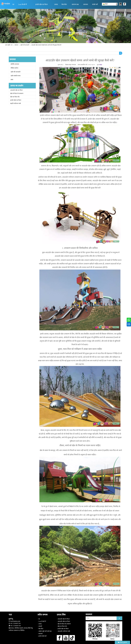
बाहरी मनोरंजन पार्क (16, 103)
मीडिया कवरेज (14, 68)
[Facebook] (60, 638)
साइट (101, 65)
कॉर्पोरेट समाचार (15, 64)
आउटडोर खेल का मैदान (16, 90)
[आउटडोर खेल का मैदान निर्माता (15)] (65, 26)
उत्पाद (40, 624)
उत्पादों (40, 626)
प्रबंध (12, 80)
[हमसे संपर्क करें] (104, 631)
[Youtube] (66, 638)
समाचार (41, 634)
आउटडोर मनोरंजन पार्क (64, 631)
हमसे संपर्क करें (42, 636)
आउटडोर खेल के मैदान (64, 619)
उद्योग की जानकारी (15, 72)
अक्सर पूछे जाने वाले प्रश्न (45, 631)
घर (39, 619)
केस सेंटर (41, 629)
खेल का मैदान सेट (15, 97)
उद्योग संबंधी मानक (16, 76)
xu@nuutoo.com (15, 621)
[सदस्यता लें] (119, 618)
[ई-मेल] (101, 618)
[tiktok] (72, 638)
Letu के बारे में (42, 621)
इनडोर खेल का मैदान (16, 100)
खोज (121, 53)
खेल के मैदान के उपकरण (17, 93)
